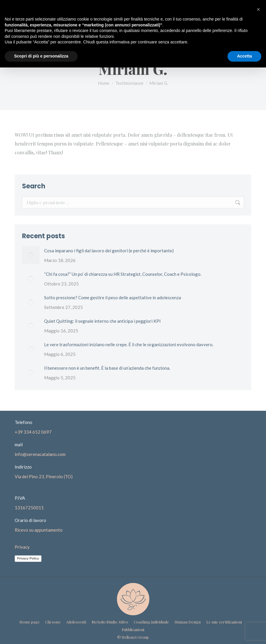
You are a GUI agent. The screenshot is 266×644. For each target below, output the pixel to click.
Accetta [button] (244, 56)
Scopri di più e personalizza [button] (41, 56)
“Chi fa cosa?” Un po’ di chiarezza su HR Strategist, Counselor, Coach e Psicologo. (123, 274)
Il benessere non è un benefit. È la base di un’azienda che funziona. (107, 368)
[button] (258, 9)
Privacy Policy (28, 558)
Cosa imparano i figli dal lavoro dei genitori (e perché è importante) (109, 251)
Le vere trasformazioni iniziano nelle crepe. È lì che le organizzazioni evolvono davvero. (129, 344)
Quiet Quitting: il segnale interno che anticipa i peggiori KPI (102, 321)
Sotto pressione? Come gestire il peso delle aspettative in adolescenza (113, 298)
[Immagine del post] (31, 255)
